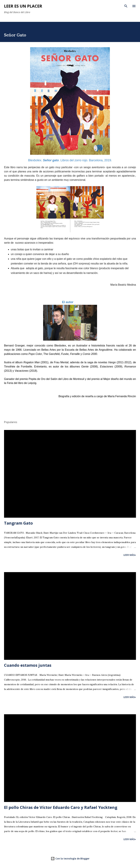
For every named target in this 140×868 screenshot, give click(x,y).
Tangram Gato (18, 523)
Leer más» (130, 555)
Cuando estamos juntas (28, 665)
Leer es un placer (23, 6)
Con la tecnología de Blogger (70, 859)
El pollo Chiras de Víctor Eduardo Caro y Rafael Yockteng (61, 807)
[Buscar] (126, 6)
